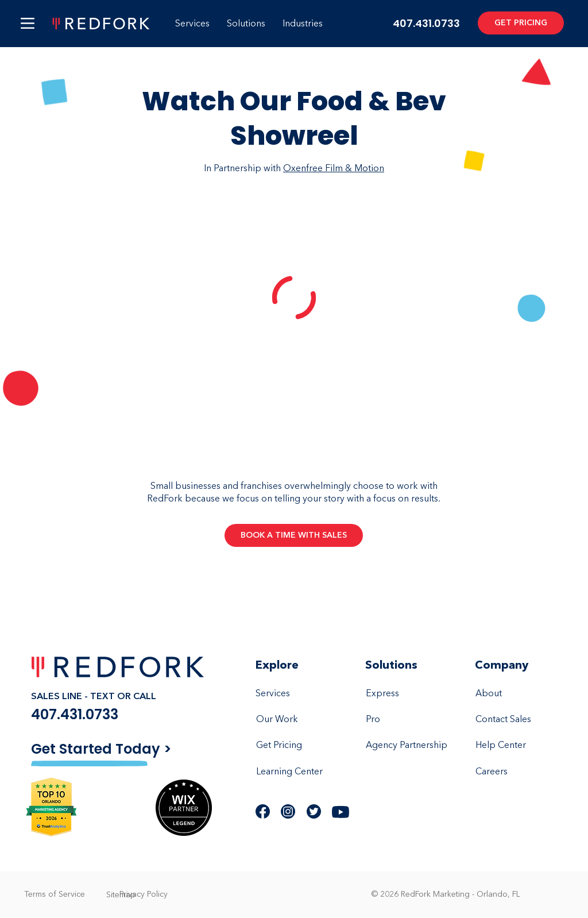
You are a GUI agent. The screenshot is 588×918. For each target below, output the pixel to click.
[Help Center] (518, 746)
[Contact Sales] (518, 720)
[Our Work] (299, 720)
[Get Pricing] (299, 746)
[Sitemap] (121, 895)
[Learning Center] (299, 772)
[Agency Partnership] (408, 746)
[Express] (408, 694)
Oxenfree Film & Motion (334, 168)
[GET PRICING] (521, 23)
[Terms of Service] (55, 894)
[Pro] (408, 720)
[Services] (298, 694)
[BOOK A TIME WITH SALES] (294, 535)
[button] (28, 23)
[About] (518, 694)
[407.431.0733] (102, 715)
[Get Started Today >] (113, 749)
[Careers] (518, 772)
